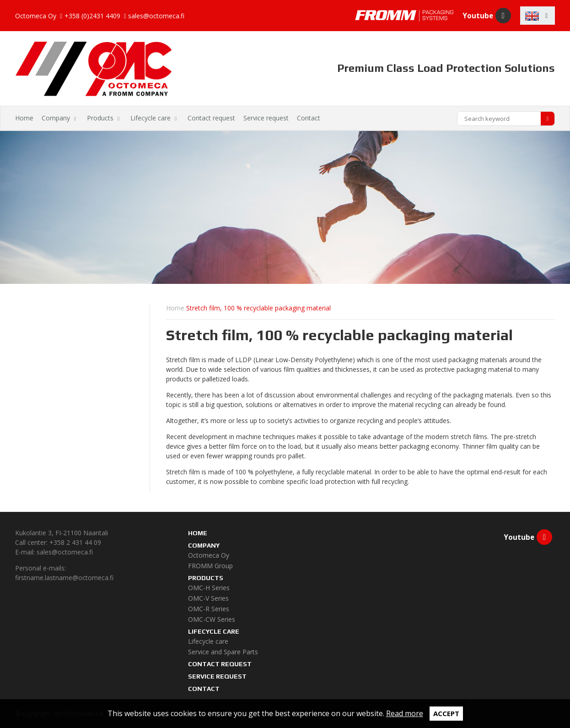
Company (56, 118)
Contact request (211, 118)
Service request (266, 118)
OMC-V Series (208, 598)
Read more (405, 713)
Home (24, 118)
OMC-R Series (209, 609)
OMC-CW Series (212, 619)
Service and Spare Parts (223, 652)
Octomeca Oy (209, 555)
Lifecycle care (151, 118)
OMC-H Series (209, 588)
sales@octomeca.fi (156, 16)
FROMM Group (210, 566)
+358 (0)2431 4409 (92, 16)
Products (100, 118)
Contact (309, 118)
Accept (446, 713)
